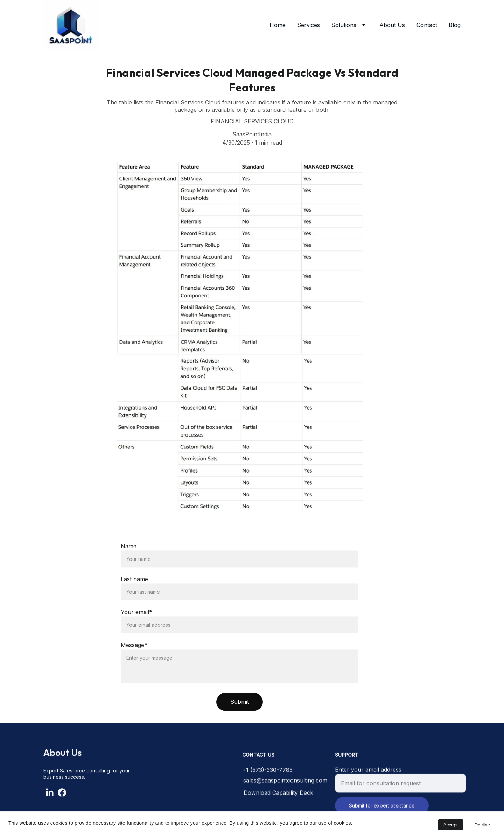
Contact (427, 25)
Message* (134, 664)
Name (129, 565)
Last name (134, 598)
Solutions (344, 25)
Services (309, 25)
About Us (392, 25)
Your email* (136, 631)
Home (278, 25)
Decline (482, 825)
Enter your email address (368, 775)
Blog (455, 25)
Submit (240, 721)
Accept (451, 825)
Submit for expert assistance (382, 810)
